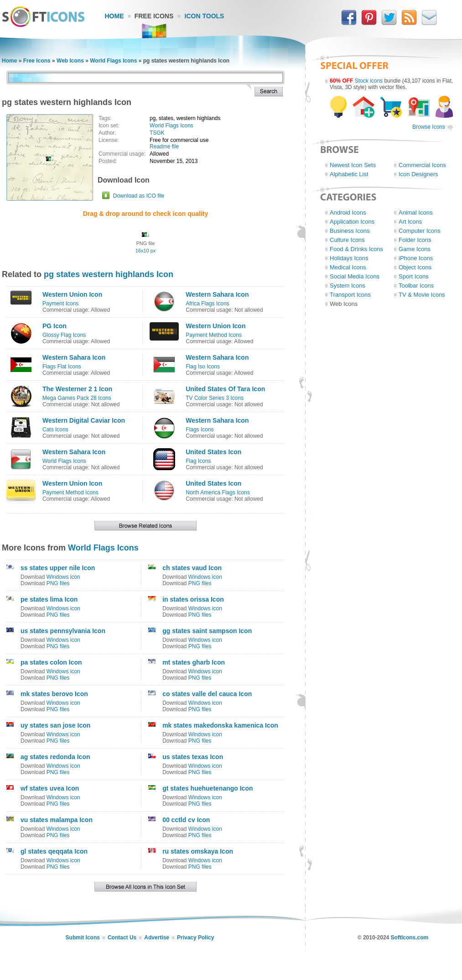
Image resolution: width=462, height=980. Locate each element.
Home (114, 16)
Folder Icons (415, 240)
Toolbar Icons (416, 286)
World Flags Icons (113, 61)
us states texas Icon (193, 757)
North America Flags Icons (218, 493)
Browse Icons (429, 127)
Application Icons (352, 222)
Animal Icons (415, 212)
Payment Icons (60, 304)
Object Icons (415, 267)
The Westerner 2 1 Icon (77, 389)
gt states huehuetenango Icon (208, 788)
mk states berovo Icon (54, 694)
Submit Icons (83, 938)
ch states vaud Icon (192, 568)
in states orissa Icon (193, 599)
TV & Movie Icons (422, 295)
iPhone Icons (416, 258)
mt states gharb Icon (194, 662)
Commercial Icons (422, 165)
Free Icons (154, 16)
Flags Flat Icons (62, 367)
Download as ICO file (139, 196)
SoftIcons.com (410, 938)
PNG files (58, 583)
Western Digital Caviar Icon (84, 420)
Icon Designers (418, 174)
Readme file (164, 147)
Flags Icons (200, 430)
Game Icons (415, 249)
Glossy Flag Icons (64, 335)
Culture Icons (347, 240)
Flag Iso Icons (203, 367)
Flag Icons (198, 461)
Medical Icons (348, 267)
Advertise (157, 938)
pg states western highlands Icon (109, 274)
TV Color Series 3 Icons (215, 398)
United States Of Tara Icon (225, 389)
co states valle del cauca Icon (207, 694)
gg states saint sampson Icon (207, 631)
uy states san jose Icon (55, 725)
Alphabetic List (349, 174)
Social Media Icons (355, 276)
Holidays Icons (349, 258)
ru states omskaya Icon (198, 851)
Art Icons (410, 222)
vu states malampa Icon (57, 820)
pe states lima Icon (49, 599)
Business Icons (350, 231)
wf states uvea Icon (50, 788)
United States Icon (213, 452)
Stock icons (369, 81)
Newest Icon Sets (353, 165)
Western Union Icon (72, 294)
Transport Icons (350, 295)
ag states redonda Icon (55, 757)
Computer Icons (420, 231)
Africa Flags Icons (207, 304)
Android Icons (348, 212)
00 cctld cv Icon (186, 820)
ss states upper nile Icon (58, 568)
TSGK (157, 133)
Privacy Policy (195, 938)
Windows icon (63, 577)
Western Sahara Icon (217, 294)
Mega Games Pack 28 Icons (77, 398)
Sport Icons (414, 276)
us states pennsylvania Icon (63, 631)
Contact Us (122, 938)
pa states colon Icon (51, 662)
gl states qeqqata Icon (54, 851)
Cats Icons (55, 430)
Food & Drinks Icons (356, 249)
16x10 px (146, 251)
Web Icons (70, 61)
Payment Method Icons (214, 335)
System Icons (348, 286)
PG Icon (55, 326)
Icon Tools (205, 16)
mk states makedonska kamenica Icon (220, 725)
